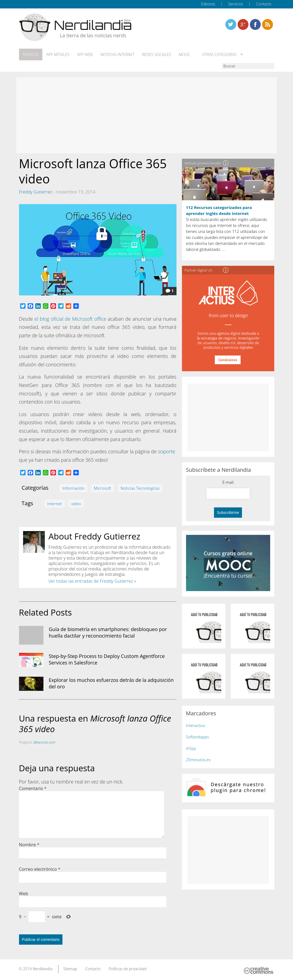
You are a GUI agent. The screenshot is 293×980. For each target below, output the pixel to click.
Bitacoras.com (45, 742)
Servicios (236, 4)
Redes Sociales (156, 55)
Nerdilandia (42, 969)
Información (73, 488)
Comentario (33, 788)
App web (85, 55)
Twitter (231, 24)
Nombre (29, 845)
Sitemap (70, 969)
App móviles (58, 55)
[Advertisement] (147, 115)
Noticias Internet (117, 55)
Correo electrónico (40, 869)
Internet (55, 504)
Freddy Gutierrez (36, 192)
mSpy (191, 748)
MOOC (184, 55)
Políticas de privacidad (127, 969)
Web (24, 894)
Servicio (31, 55)
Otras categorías (218, 55)
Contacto (264, 4)
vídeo (76, 504)
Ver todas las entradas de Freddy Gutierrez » (92, 581)
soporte (167, 451)
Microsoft (103, 488)
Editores (208, 4)
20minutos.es (198, 760)
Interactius (196, 725)
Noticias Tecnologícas (140, 488)
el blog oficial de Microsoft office (70, 319)
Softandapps (198, 737)
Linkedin (267, 24)
